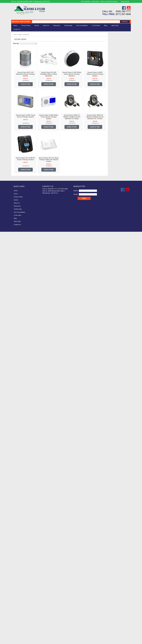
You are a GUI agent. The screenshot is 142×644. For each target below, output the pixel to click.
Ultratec (15, 543)
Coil (14, 180)
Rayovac (15, 455)
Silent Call (16, 68)
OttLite (15, 431)
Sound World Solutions (20, 511)
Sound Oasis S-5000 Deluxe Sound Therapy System (116, 74)
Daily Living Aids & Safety (21, 47)
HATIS (14, 283)
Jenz (14, 325)
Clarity (14, 79)
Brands (20, 34)
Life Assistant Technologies (22, 346)
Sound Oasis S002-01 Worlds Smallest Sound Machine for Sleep (93, 117)
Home (15, 25)
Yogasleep (16, 584)
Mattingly (15, 385)
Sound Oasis (17, 509)
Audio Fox (16, 130)
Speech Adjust (17, 517)
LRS (14, 366)
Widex (14, 576)
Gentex (15, 260)
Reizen (15, 460)
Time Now (16, 532)
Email (76, 607)
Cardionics (16, 159)
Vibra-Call (16, 555)
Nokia (14, 408)
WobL (14, 581)
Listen (14, 351)
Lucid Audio (16, 369)
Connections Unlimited (20, 190)
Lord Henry (16, 364)
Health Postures (18, 286)
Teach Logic (17, 524)
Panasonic (16, 439)
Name (76, 603)
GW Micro (16, 276)
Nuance (15, 416)
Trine (14, 537)
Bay (14, 141)
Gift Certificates (86, 1)
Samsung (16, 475)
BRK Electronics (18, 151)
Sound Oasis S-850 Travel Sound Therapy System (47, 116)
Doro (14, 203)
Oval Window (17, 434)
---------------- (17, 99)
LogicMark (16, 361)
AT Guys (15, 128)
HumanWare (17, 309)
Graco (14, 268)
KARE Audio (17, 330)
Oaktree (15, 424)
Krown (14, 341)
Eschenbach (17, 76)
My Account (95, 1)
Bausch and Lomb (19, 138)
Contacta (15, 192)
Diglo (14, 200)
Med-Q (15, 387)
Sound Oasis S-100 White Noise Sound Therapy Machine (93, 74)
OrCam (15, 429)
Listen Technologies (19, 71)
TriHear (15, 535)
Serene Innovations (19, 73)
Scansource (16, 478)
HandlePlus (16, 278)
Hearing (15, 42)
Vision (14, 44)
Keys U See (16, 333)
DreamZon (16, 206)
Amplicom (16, 120)
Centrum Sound (18, 169)
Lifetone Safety (18, 348)
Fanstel (15, 231)
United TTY (16, 550)
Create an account (112, 1)
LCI (13, 343)
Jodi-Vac (15, 328)
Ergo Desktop (17, 221)
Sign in (103, 1)
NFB (14, 403)
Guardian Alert (17, 273)
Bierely (15, 146)
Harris (14, 281)
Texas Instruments (19, 527)
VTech (14, 569)
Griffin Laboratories (19, 270)
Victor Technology (19, 561)
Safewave (16, 473)
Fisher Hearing (18, 234)
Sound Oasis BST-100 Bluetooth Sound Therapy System (47, 74)
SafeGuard (16, 470)
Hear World (16, 291)
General (15, 255)
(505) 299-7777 (123, 11)
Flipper (15, 237)
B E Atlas (15, 135)
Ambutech (16, 117)
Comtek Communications (21, 187)
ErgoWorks (16, 224)
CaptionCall (16, 156)
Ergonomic (16, 51)
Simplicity (16, 496)
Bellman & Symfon (19, 81)
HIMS (14, 307)
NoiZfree (15, 405)
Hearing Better (17, 294)
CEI (13, 167)
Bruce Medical (17, 154)
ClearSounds (17, 84)
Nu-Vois (15, 413)
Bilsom (15, 148)
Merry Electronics (18, 392)
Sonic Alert (16, 66)
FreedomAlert (17, 247)
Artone (15, 125)
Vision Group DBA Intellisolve (23, 563)
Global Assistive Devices (21, 263)
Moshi (14, 400)
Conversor (16, 195)
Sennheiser (16, 481)
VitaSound (16, 566)
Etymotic (15, 229)
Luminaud (16, 372)
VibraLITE (16, 558)
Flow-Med (16, 242)
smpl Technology (18, 501)
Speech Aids (17, 49)
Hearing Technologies (20, 299)
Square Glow (17, 519)
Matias (15, 382)
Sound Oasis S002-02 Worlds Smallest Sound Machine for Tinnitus (116, 117)
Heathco (15, 304)
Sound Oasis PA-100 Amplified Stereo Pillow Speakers (70, 74)
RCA (14, 457)
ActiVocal (16, 107)
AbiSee (15, 102)
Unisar (14, 548)
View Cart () (125, 1)
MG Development (18, 395)
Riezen (15, 463)
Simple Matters (18, 493)
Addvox (15, 109)
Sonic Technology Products (22, 506)
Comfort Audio (17, 182)
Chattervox (16, 172)
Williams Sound (18, 63)
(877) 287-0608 (123, 14)
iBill (13, 312)
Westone (15, 574)
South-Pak (16, 514)
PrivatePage (17, 450)
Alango (15, 115)
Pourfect (15, 447)
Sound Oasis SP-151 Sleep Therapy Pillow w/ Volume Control (70, 160)
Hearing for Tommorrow (21, 296)
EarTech (15, 216)
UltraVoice (16, 545)
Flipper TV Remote (19, 239)
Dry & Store (16, 208)
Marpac (15, 379)
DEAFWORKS (17, 198)
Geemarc (16, 252)
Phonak (15, 442)
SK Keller (16, 498)
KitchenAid (16, 338)
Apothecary (16, 122)
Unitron (15, 553)
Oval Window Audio (19, 437)
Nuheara (15, 418)
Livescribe (16, 359)
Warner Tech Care (19, 86)
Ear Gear (15, 213)
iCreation (15, 315)
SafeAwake (16, 468)
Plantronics (16, 444)
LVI (13, 374)
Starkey (15, 522)
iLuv (14, 317)
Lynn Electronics (18, 377)
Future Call (16, 250)
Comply (15, 185)
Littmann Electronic (19, 356)
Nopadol (15, 411)
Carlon (15, 161)
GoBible (15, 265)
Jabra (14, 322)
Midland (15, 398)
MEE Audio (16, 390)
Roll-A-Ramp (17, 465)
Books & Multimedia (19, 53)
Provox (15, 452)
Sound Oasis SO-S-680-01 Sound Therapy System (47, 159)
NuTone (15, 421)
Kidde (14, 335)
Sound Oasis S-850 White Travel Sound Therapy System (70, 117)
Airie (14, 112)
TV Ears (15, 540)
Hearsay (15, 302)
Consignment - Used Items (22, 55)
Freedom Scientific (19, 244)
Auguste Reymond (19, 133)
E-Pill (14, 211)
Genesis (15, 257)
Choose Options (47, 84)
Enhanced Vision (18, 218)
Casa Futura (17, 164)
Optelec (15, 426)
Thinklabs (16, 530)
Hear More (16, 289)
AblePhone (16, 104)
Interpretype (17, 320)
